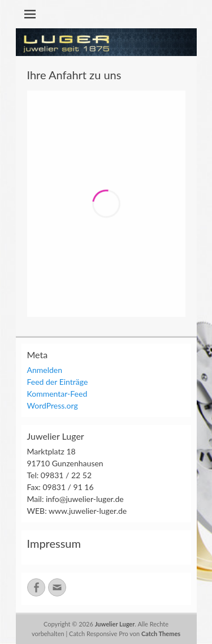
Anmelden (45, 370)
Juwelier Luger (115, 624)
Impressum (54, 543)
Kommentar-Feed (57, 394)
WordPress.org (53, 405)
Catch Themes (161, 634)
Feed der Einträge (58, 382)
